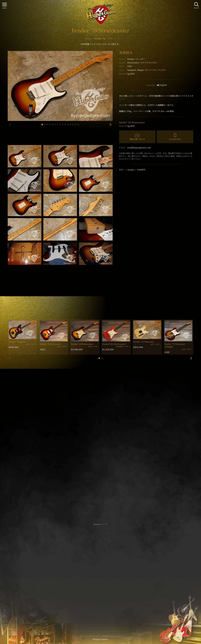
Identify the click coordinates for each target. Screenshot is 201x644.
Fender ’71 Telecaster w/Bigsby (175, 345)
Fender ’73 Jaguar (17, 342)
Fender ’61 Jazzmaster (51, 344)
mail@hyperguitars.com (139, 147)
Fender (136, 59)
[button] (42, 125)
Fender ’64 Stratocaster (82, 344)
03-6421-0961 (175, 139)
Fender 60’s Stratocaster (114, 344)
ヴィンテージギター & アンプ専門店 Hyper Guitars (100, 636)
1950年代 (141, 170)
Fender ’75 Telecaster (144, 342)
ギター (122, 170)
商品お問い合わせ (137, 139)
